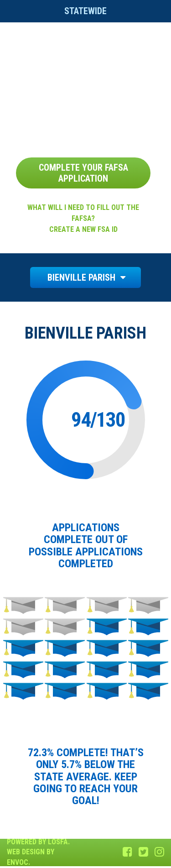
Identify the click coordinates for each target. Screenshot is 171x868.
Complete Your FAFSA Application (83, 173)
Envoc (18, 862)
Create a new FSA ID (83, 229)
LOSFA (58, 842)
